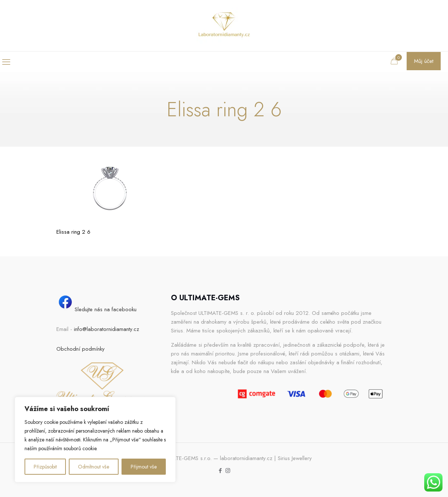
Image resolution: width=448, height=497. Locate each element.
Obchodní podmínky (81, 349)
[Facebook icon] (220, 471)
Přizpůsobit (45, 467)
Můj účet (424, 61)
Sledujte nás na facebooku (96, 309)
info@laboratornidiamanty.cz (107, 329)
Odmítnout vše (94, 467)
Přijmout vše (144, 467)
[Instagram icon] (228, 471)
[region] (95, 440)
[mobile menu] (6, 62)
